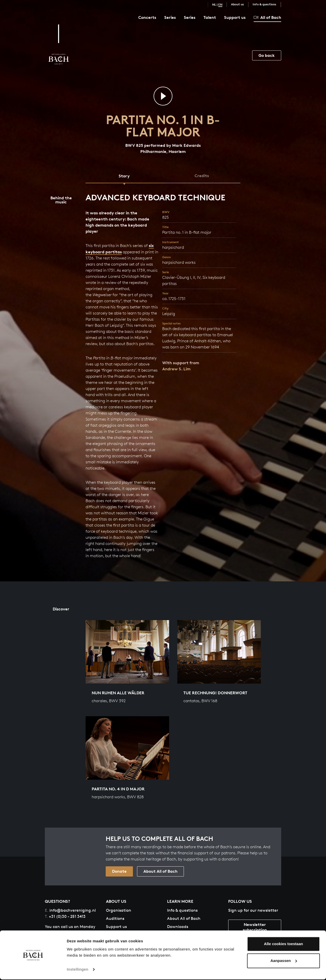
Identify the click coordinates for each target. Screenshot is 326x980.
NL (214, 4)
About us (237, 4)
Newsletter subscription (255, 927)
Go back (267, 55)
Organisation (119, 911)
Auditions (115, 919)
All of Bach (267, 17)
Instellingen (78, 970)
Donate (119, 872)
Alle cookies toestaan (283, 945)
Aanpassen (284, 961)
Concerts (147, 17)
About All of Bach (160, 872)
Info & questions (264, 4)
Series (170, 17)
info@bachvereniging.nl (70, 911)
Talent (210, 17)
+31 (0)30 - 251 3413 (65, 917)
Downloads (178, 927)
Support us (235, 17)
